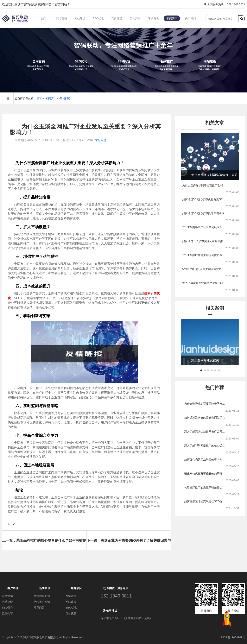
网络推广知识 (42, 602)
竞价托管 (117, 18)
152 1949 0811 (116, 596)
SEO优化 (98, 18)
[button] (201, 370)
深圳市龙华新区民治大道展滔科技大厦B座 (126, 618)
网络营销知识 (42, 596)
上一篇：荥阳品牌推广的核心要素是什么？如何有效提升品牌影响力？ (44, 544)
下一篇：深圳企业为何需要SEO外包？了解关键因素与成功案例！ (129, 544)
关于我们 (190, 18)
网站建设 (80, 18)
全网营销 (7, 596)
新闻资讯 (172, 18)
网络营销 (61, 18)
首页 (43, 18)
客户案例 (154, 18)
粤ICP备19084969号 (233, 637)
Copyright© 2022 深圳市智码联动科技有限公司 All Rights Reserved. (44, 637)
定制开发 (135, 18)
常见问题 (65, 98)
